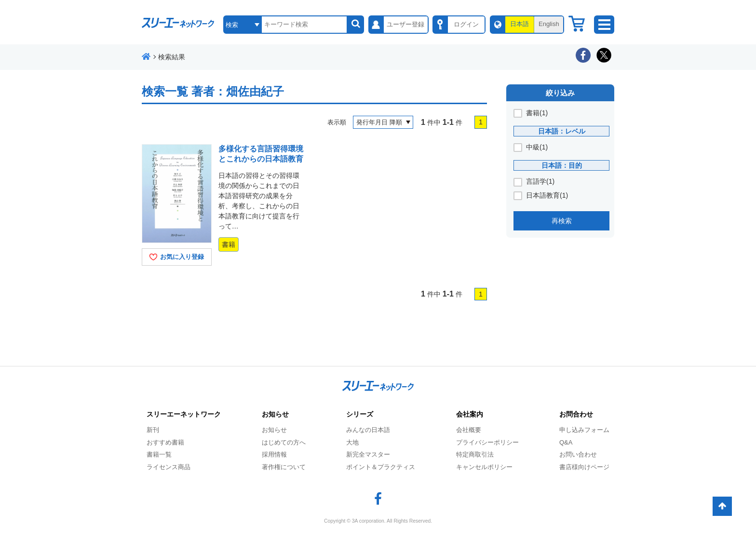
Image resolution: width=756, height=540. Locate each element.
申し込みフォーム (584, 430)
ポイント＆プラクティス (381, 467)
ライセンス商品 (169, 467)
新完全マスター (368, 454)
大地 (352, 442)
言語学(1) (540, 181)
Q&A (566, 442)
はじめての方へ (284, 442)
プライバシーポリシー (487, 442)
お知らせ (274, 430)
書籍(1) (537, 113)
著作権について (284, 467)
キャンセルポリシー (484, 467)
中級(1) (537, 147)
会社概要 (469, 430)
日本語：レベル (562, 131)
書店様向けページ (584, 467)
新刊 (153, 430)
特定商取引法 (475, 454)
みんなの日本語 (368, 430)
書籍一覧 (159, 454)
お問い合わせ (578, 454)
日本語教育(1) (547, 195)
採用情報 (274, 454)
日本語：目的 (562, 165)
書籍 (229, 244)
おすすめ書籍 (165, 442)
